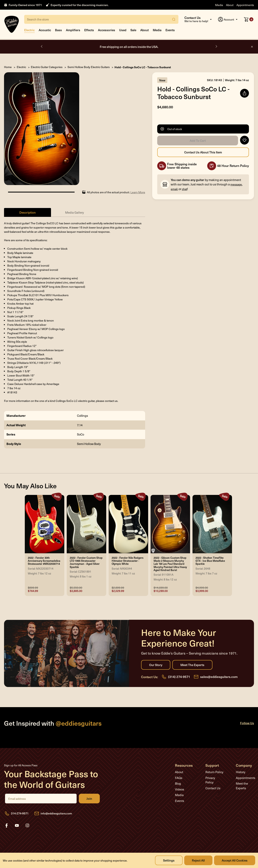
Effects (89, 30)
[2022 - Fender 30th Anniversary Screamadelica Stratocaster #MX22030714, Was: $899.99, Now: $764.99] (45, 524)
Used (123, 30)
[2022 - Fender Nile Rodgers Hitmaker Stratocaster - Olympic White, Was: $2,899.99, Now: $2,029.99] (128, 524)
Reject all (198, 860)
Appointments (245, 5)
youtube (17, 826)
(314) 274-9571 (179, 677)
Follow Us (247, 723)
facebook (6, 826)
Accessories (107, 30)
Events (170, 30)
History (241, 772)
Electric (29, 30)
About (230, 5)
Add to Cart (198, 141)
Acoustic (45, 30)
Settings (169, 860)
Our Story (156, 665)
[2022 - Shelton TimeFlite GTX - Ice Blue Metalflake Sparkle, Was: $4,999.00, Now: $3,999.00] (212, 524)
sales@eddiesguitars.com (219, 677)
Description (28, 212)
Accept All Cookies (235, 860)
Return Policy (214, 772)
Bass (58, 30)
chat (184, 189)
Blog (178, 783)
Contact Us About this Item (203, 152)
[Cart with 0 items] (249, 19)
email (174, 189)
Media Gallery (74, 212)
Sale (133, 30)
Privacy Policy (210, 780)
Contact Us (213, 788)
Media (219, 5)
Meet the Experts (192, 665)
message (236, 184)
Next (216, 47)
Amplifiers (73, 30)
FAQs (179, 778)
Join (89, 799)
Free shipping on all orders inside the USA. (129, 47)
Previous (42, 47)
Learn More (138, 192)
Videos (179, 789)
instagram (27, 826)
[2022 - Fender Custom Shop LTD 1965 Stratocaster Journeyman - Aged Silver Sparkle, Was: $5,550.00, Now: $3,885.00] (86, 524)
